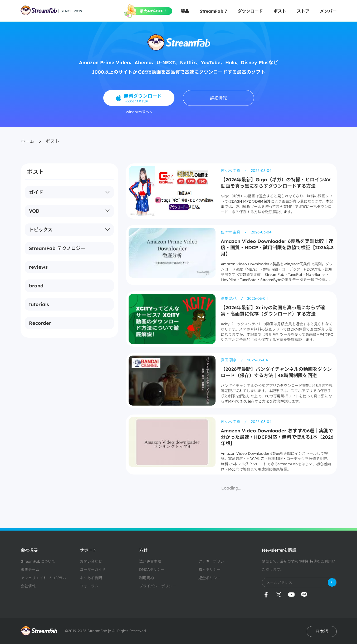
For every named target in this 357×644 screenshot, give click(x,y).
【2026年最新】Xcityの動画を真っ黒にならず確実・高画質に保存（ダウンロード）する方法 (273, 311)
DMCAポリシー (152, 570)
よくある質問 (91, 578)
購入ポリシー (209, 570)
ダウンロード (250, 11)
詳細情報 (218, 98)
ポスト (280, 11)
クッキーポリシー (213, 561)
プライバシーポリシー (158, 586)
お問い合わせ (91, 561)
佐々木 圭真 (231, 171)
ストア (303, 11)
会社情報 (28, 586)
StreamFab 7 (213, 11)
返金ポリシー (209, 578)
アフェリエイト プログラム (43, 578)
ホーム (28, 141)
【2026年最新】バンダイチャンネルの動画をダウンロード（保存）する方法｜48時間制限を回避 (276, 372)
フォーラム (89, 586)
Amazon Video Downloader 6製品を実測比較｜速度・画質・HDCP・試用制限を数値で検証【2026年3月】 (277, 248)
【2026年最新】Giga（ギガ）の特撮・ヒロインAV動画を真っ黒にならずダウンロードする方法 (276, 183)
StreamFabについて (38, 561)
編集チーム (30, 570)
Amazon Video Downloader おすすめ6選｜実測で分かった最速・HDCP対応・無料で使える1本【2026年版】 (277, 437)
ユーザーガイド (93, 570)
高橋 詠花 (229, 298)
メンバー (328, 11)
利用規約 (146, 578)
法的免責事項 (150, 561)
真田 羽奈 (229, 360)
